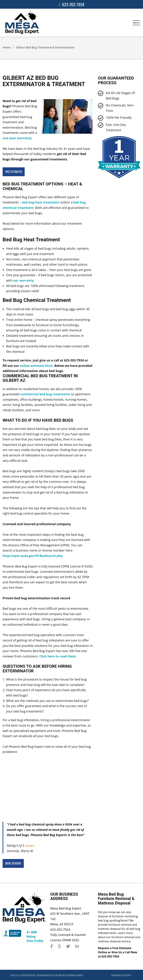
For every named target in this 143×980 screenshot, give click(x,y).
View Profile (35, 941)
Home (7, 47)
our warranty (24, 280)
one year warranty (17, 138)
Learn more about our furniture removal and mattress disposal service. (119, 937)
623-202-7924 (73, 4)
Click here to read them (58, 656)
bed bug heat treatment (41, 202)
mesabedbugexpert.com (47, 975)
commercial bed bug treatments (45, 394)
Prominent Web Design (121, 975)
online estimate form (36, 366)
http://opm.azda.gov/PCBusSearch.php (33, 556)
